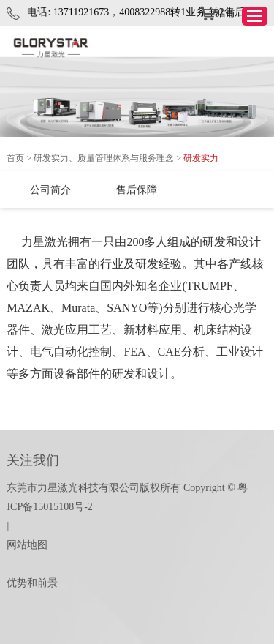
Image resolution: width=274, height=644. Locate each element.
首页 (15, 158)
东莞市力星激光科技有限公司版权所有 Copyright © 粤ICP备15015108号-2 (127, 497)
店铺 (217, 14)
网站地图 (27, 545)
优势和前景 (32, 583)
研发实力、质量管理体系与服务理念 (104, 158)
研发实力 (201, 158)
